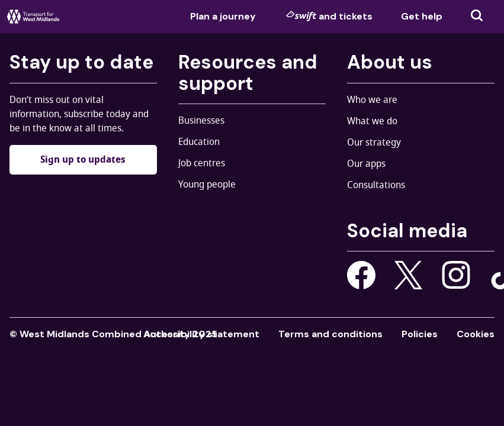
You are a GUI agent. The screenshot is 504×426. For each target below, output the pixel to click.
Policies (420, 334)
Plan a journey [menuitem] (223, 16)
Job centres (202, 163)
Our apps (366, 164)
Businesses (201, 121)
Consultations (376, 185)
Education (199, 142)
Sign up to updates (83, 160)
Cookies (476, 334)
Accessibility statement (201, 334)
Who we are (372, 100)
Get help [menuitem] (422, 16)
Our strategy (374, 143)
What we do (372, 121)
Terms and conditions (330, 334)
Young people (207, 185)
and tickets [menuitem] (329, 16)
